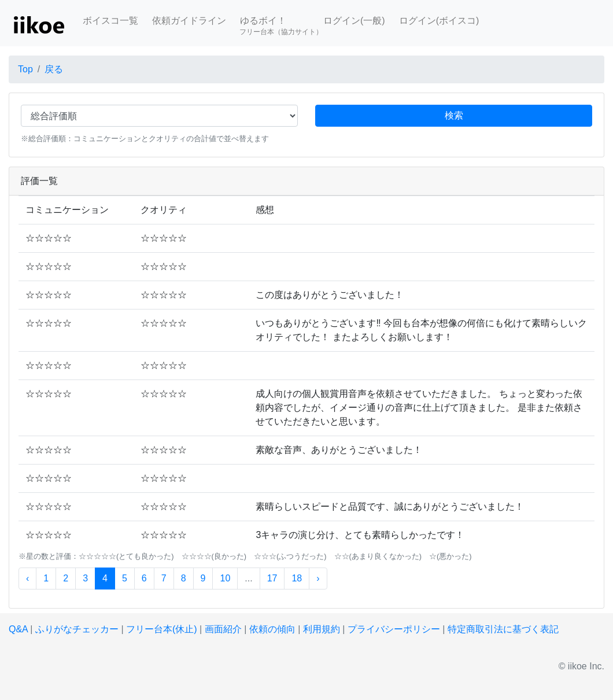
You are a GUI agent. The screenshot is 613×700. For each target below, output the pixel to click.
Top (25, 69)
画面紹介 (223, 629)
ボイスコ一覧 (110, 21)
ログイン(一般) (354, 21)
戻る (54, 69)
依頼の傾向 (272, 629)
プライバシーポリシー (394, 629)
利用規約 (322, 629)
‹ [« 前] (27, 578)
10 (225, 578)
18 (297, 578)
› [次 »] (318, 578)
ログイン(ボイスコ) (439, 21)
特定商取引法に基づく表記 (503, 629)
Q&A (18, 629)
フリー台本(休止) (162, 629)
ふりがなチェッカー (77, 629)
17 (272, 578)
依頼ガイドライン (189, 21)
